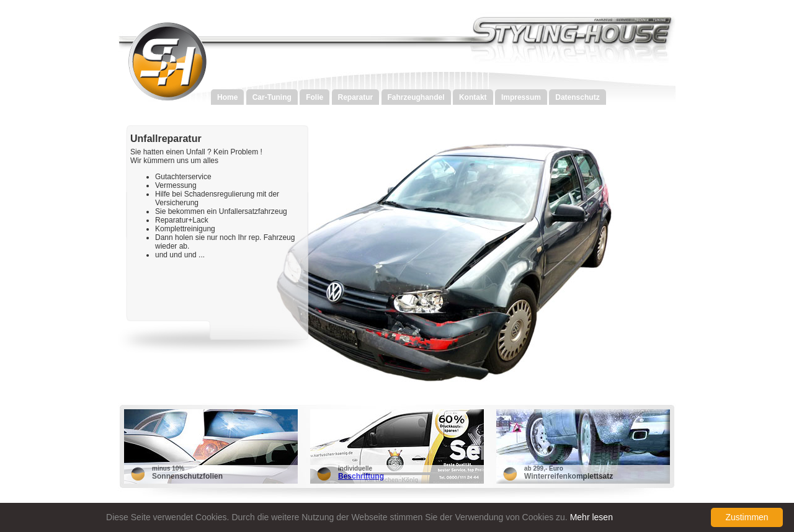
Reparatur (356, 97)
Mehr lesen (591, 517)
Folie (314, 97)
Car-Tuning (272, 97)
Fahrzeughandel (416, 97)
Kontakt (473, 97)
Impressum (521, 97)
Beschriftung (361, 476)
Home (227, 97)
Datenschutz (577, 97)
